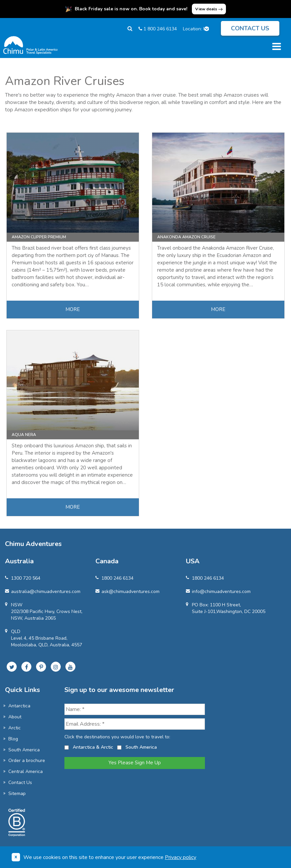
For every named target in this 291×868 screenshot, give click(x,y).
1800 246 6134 (114, 578)
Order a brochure (27, 760)
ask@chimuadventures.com (127, 591)
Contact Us (20, 782)
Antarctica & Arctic (93, 747)
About (15, 717)
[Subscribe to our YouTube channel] (70, 667)
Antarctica (19, 706)
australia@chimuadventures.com (43, 591)
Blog (13, 739)
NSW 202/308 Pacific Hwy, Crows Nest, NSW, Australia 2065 (44, 611)
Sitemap (17, 793)
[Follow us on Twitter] (12, 667)
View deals (209, 9)
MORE (73, 309)
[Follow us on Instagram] (56, 667)
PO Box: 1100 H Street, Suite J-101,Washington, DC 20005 (226, 608)
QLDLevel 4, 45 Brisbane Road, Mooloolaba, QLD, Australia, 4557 (44, 638)
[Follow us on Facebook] (26, 667)
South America (24, 750)
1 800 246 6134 (158, 29)
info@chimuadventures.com (218, 591)
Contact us (250, 28)
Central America (26, 771)
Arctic (15, 728)
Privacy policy (181, 857)
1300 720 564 (23, 578)
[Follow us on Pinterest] (41, 667)
